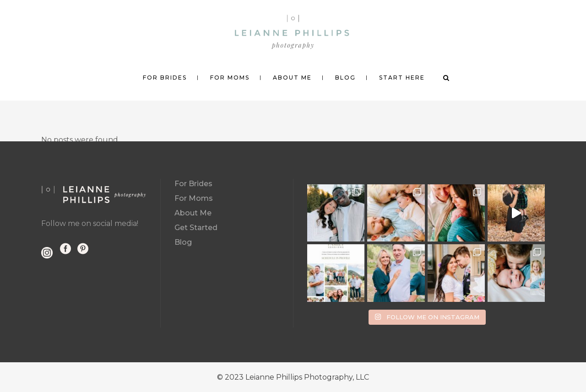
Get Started (196, 228)
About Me (193, 213)
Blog (183, 242)
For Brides (193, 184)
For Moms (194, 198)
